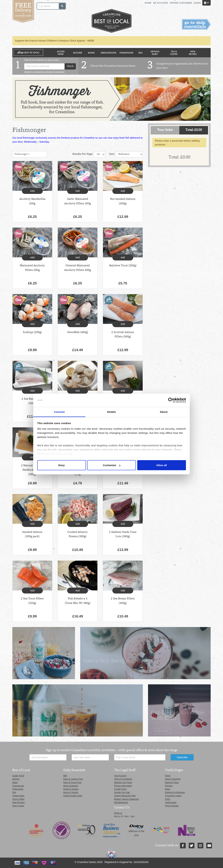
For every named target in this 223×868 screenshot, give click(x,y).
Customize (112, 465)
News (168, 789)
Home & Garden (71, 792)
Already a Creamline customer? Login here (44, 72)
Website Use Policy (123, 783)
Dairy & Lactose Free (73, 779)
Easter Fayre (61, 53)
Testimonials (171, 803)
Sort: (112, 154)
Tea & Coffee (174, 53)
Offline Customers (181, 3)
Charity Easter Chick (73, 796)
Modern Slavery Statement (126, 799)
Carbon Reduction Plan (125, 796)
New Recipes (193, 53)
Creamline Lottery (173, 796)
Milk (65, 776)
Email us (118, 813)
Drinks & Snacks (71, 789)
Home (148, 3)
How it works (18, 806)
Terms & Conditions (123, 779)
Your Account (120, 776)
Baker (91, 53)
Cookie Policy (120, 789)
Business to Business (175, 792)
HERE (91, 41)
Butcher (78, 53)
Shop (28, 53)
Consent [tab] (59, 412)
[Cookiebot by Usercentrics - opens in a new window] (171, 400)
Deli (140, 53)
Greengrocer (108, 53)
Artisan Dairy (155, 53)
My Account (160, 3)
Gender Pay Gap (122, 792)
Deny (61, 465)
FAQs (168, 799)
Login (197, 3)
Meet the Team (172, 783)
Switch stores (196, 24)
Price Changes (172, 806)
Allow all (162, 465)
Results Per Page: (83, 154)
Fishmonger (126, 53)
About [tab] (164, 412)
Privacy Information (123, 786)
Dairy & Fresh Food (72, 783)
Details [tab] (111, 412)
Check (70, 66)
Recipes (169, 786)
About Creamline (173, 779)
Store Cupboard (71, 786)
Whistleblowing (121, 803)
